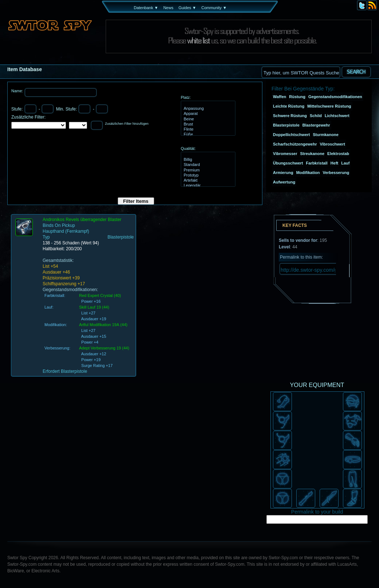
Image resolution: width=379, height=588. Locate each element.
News (168, 8)
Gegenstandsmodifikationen (335, 97)
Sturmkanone (325, 135)
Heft (334, 163)
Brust (207, 124)
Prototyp (207, 175)
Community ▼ (214, 8)
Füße (207, 135)
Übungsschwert (288, 163)
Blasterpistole (286, 125)
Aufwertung (284, 182)
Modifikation (308, 173)
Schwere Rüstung (290, 116)
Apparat (207, 114)
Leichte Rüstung (289, 106)
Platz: (186, 97)
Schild (316, 116)
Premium (207, 170)
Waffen (280, 97)
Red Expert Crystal (96, 295)
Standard (207, 165)
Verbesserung (336, 173)
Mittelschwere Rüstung (329, 106)
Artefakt (207, 181)
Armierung (283, 173)
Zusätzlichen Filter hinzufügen (127, 124)
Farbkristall (317, 163)
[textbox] (301, 72)
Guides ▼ (187, 8)
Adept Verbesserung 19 (100, 348)
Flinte (207, 129)
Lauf (345, 163)
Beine (207, 119)
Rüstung (297, 97)
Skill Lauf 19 (90, 307)
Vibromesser (285, 154)
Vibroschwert (332, 144)
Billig (207, 160)
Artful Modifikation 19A (99, 325)
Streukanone (312, 154)
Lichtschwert (337, 116)
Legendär (207, 186)
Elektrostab (338, 154)
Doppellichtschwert (291, 135)
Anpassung (207, 109)
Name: (18, 91)
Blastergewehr (316, 125)
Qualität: (188, 148)
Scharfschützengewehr (295, 144)
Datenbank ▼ (146, 8)
